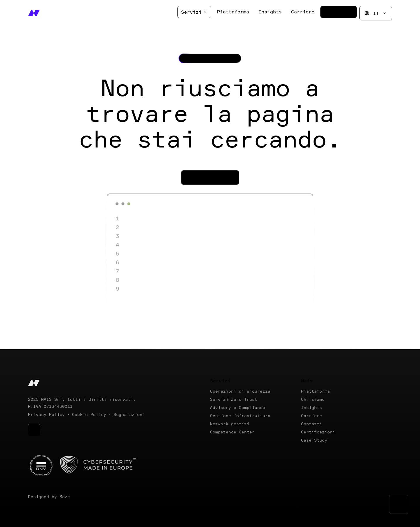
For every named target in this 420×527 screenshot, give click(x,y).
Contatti (311, 424)
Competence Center (232, 432)
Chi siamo (313, 399)
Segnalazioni (129, 414)
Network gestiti (230, 424)
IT (376, 13)
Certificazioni (318, 432)
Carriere (311, 416)
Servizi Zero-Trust (234, 399)
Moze (65, 497)
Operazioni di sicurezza (240, 391)
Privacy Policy (46, 414)
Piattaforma (315, 391)
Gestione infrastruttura (240, 416)
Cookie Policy (89, 414)
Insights (311, 407)
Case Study (314, 440)
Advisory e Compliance (238, 407)
